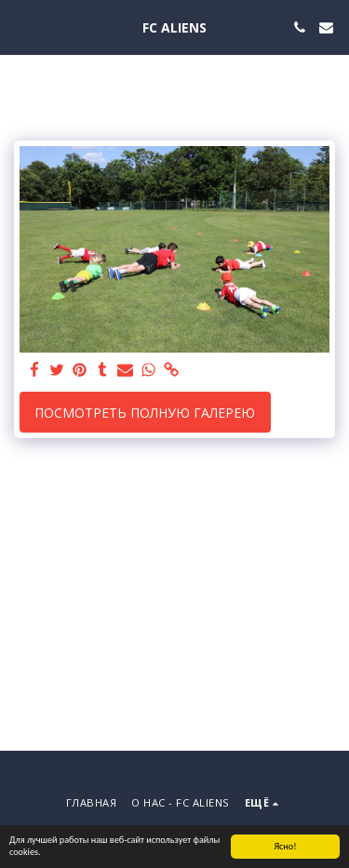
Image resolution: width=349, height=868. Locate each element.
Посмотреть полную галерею (145, 413)
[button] (20, 27)
